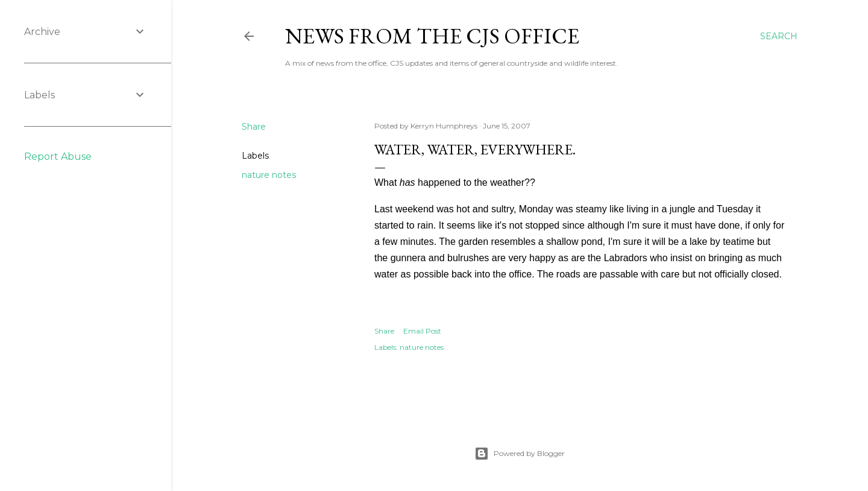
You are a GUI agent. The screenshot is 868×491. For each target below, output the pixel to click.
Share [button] (254, 127)
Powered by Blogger (520, 454)
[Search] (779, 36)
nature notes (269, 175)
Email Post (422, 331)
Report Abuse (58, 157)
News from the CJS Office (432, 36)
